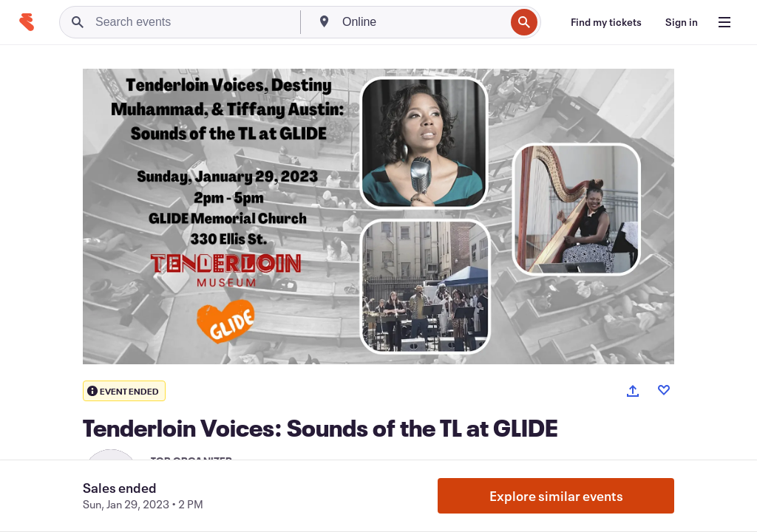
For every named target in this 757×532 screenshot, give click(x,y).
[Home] (27, 22)
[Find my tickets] (606, 22)
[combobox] (422, 22)
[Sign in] (682, 22)
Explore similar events (556, 496)
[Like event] (664, 390)
